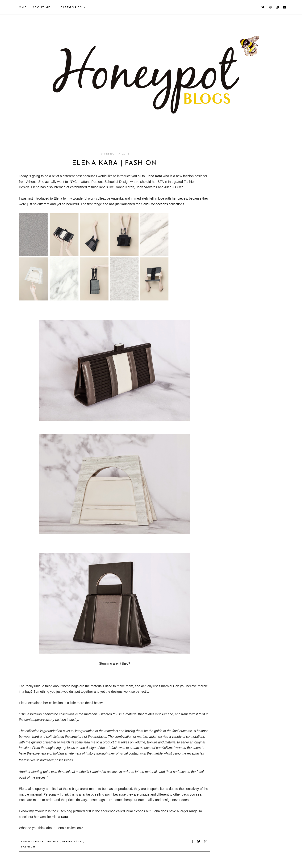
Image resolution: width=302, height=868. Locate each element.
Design (54, 842)
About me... (43, 8)
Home (22, 8)
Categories (73, 8)
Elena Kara (154, 176)
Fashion (28, 847)
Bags (40, 842)
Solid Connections (155, 204)
